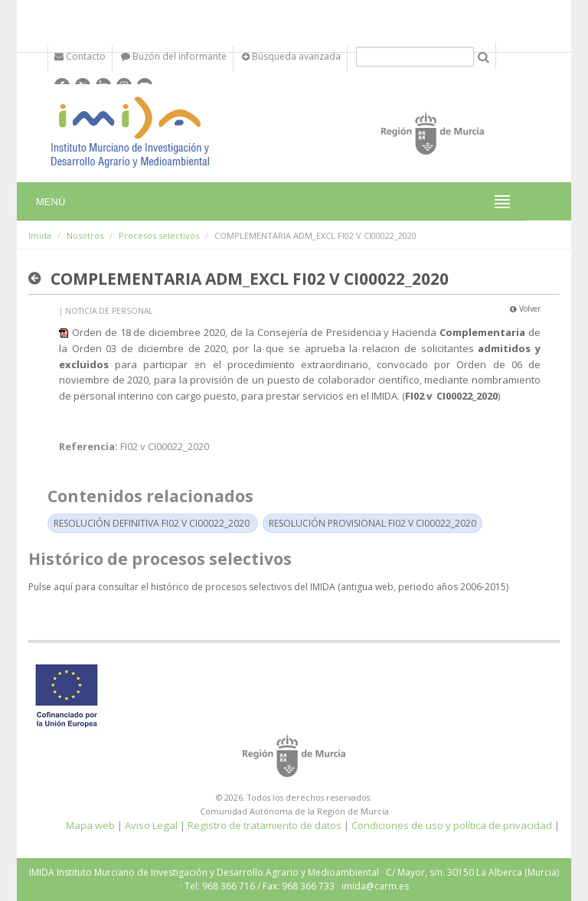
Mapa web (90, 825)
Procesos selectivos (159, 235)
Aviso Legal (151, 825)
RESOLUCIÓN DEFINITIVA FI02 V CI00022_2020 (152, 523)
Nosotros (85, 235)
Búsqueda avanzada (291, 56)
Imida (40, 235)
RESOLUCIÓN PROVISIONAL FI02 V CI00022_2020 (372, 523)
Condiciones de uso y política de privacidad (452, 825)
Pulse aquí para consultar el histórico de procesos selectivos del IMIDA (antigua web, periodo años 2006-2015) (268, 587)
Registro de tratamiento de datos (265, 825)
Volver (525, 308)
